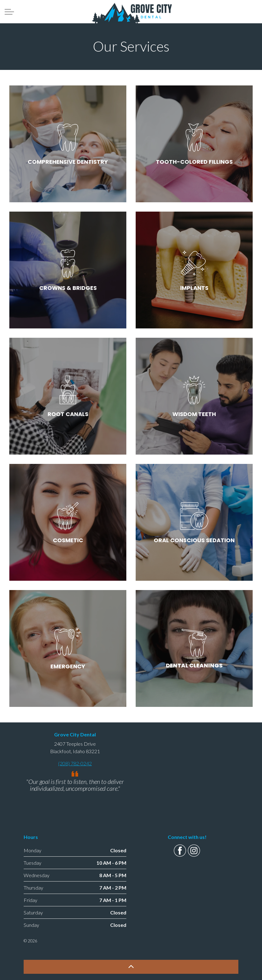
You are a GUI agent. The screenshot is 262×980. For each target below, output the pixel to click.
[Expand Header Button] (9, 12)
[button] (131, 967)
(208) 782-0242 (75, 763)
